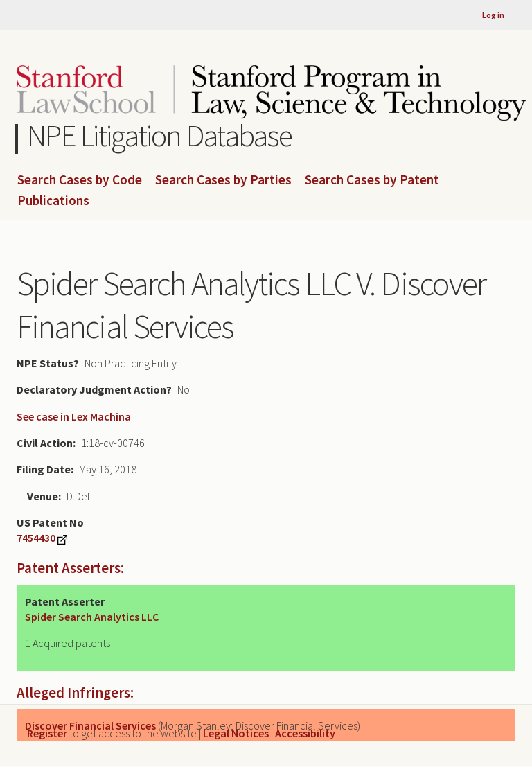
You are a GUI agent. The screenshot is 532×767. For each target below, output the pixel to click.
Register (47, 733)
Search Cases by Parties (223, 180)
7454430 (36, 538)
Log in (493, 15)
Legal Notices (236, 733)
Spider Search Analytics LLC (92, 617)
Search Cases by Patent (372, 180)
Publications (53, 201)
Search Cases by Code (80, 180)
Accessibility (305, 733)
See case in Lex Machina (74, 416)
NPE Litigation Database (160, 135)
